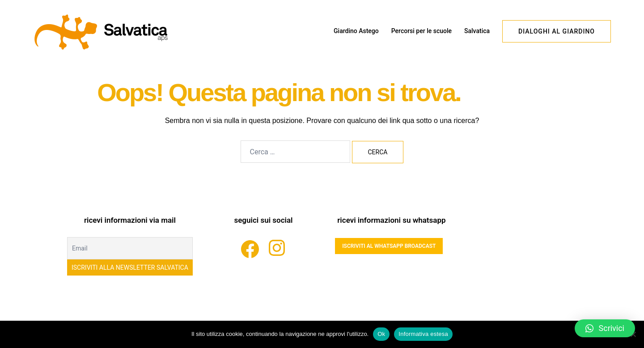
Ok (381, 334)
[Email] (130, 248)
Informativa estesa (423, 334)
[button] (605, 328)
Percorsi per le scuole (422, 31)
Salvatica (477, 31)
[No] (633, 334)
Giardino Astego (356, 31)
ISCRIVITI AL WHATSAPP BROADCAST (389, 246)
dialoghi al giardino (557, 31)
